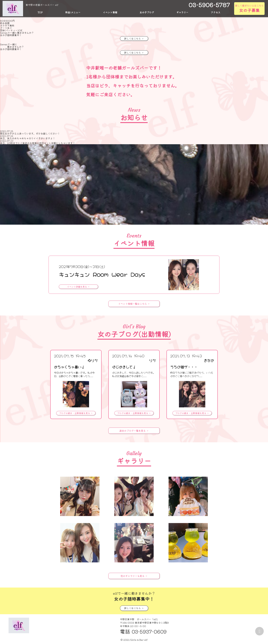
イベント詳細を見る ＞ (78, 287)
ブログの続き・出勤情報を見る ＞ (76, 413)
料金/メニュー (73, 12)
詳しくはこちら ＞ (134, 38)
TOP (40, 12)
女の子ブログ (147, 12)
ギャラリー (182, 12)
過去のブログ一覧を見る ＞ (134, 430)
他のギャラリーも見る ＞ (134, 576)
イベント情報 (110, 12)
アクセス (216, 12)
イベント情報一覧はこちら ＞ (134, 304)
